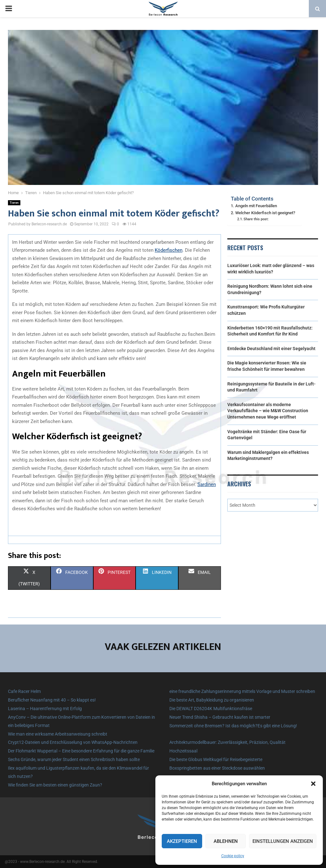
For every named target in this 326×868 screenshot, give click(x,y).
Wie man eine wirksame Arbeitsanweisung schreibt (58, 734)
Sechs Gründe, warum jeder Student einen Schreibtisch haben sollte (74, 759)
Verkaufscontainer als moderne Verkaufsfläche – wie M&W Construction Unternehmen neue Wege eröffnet (268, 411)
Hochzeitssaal (183, 751)
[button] (313, 784)
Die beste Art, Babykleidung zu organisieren (212, 700)
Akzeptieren (182, 841)
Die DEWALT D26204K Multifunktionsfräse (211, 709)
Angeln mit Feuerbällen (256, 206)
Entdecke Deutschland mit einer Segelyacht (271, 349)
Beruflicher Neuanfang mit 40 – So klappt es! (52, 700)
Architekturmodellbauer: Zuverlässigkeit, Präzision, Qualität (227, 742)
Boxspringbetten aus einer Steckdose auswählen (217, 768)
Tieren (14, 203)
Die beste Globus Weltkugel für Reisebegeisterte (216, 759)
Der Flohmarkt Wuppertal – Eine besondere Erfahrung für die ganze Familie (81, 751)
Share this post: (256, 219)
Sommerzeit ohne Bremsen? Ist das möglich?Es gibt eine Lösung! (233, 726)
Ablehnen (226, 841)
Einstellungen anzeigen (283, 841)
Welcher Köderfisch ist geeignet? (265, 213)
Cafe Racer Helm (24, 691)
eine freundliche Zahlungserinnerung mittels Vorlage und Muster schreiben (242, 691)
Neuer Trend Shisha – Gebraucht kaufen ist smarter (220, 717)
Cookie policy (233, 856)
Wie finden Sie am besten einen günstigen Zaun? (55, 785)
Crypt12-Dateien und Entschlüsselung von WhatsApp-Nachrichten (73, 742)
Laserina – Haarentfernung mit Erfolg (45, 709)
